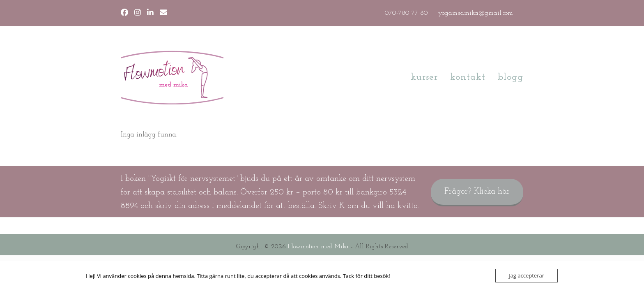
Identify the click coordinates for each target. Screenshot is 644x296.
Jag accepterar (527, 275)
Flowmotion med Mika (318, 247)
